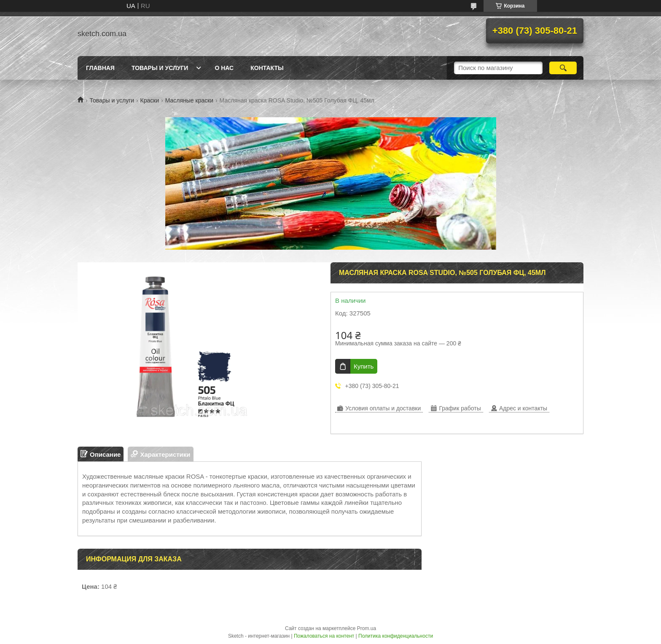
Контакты (267, 68)
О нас (224, 68)
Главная (100, 68)
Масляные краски (189, 100)
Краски (150, 100)
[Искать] (563, 68)
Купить (364, 366)
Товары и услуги (160, 68)
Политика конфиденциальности (396, 636)
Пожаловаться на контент (324, 636)
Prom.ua (367, 628)
